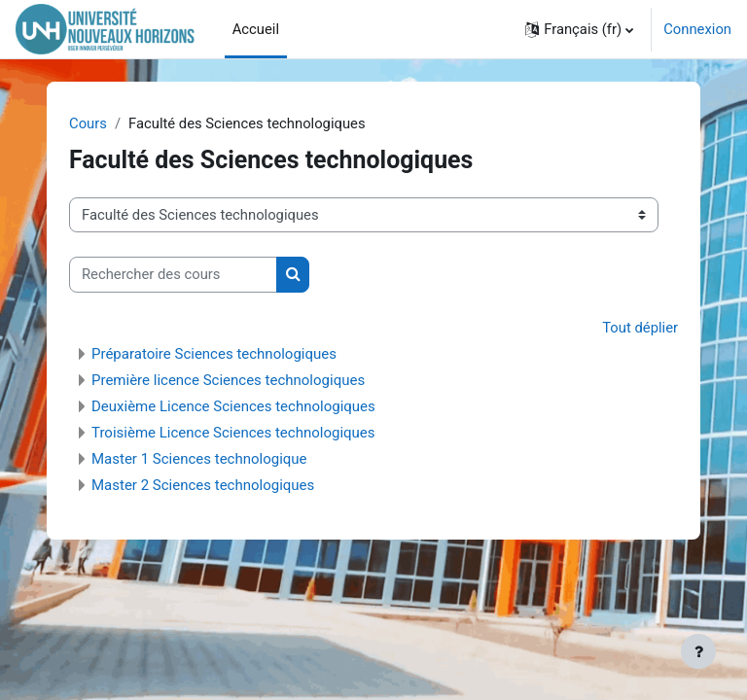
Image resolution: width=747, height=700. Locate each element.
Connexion (697, 29)
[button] (579, 29)
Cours (88, 123)
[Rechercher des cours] (173, 274)
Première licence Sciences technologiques (228, 380)
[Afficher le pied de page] (698, 651)
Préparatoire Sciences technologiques (214, 354)
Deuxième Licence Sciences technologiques (233, 406)
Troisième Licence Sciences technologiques (233, 433)
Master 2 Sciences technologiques (203, 485)
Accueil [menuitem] (256, 29)
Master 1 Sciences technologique (199, 459)
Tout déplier (640, 328)
